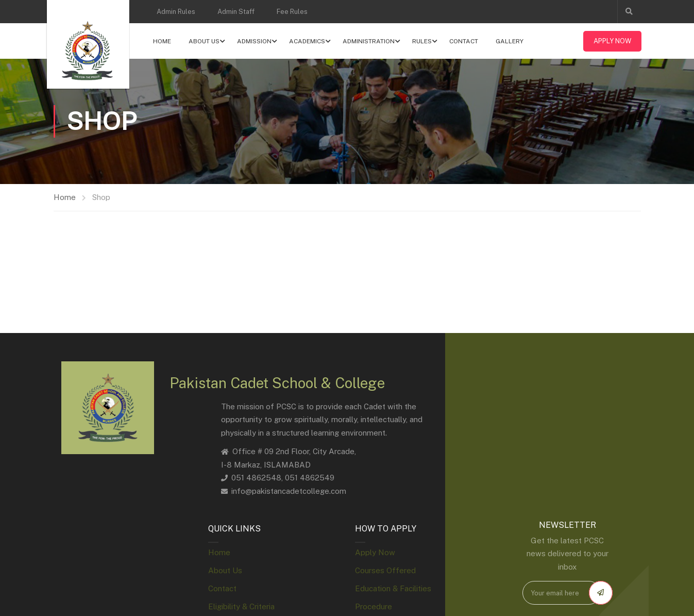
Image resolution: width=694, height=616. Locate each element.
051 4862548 (256, 478)
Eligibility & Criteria (241, 607)
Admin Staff (236, 12)
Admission (255, 41)
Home (163, 41)
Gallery (511, 41)
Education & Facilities (393, 589)
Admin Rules (176, 12)
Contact (465, 41)
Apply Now (612, 41)
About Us (205, 41)
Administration (370, 41)
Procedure (374, 607)
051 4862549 (310, 478)
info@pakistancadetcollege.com (289, 491)
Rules (423, 41)
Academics (308, 41)
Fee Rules (292, 12)
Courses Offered (385, 571)
